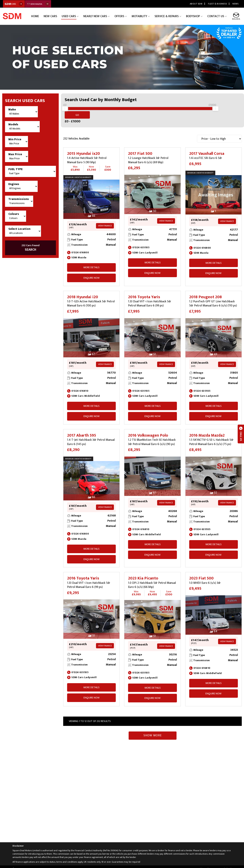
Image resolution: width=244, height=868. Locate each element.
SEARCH (30, 248)
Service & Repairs (168, 16)
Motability (141, 16)
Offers (122, 16)
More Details (91, 263)
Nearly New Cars (98, 16)
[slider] (65, 111)
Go (231, 111)
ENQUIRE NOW (92, 274)
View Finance (105, 221)
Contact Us (216, 16)
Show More (153, 731)
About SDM (196, 4)
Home (40, 16)
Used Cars (73, 16)
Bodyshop (194, 16)
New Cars (55, 16)
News (235, 4)
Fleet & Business (217, 4)
